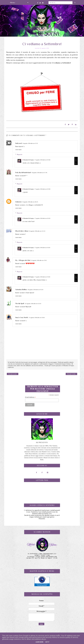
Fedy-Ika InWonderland (23, 172)
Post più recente (13, 373)
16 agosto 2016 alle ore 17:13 (30, 143)
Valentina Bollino (21, 289)
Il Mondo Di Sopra (28, 159)
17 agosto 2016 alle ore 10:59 (42, 218)
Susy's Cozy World (22, 317)
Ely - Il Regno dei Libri (23, 260)
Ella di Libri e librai (22, 230)
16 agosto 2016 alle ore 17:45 (39, 172)
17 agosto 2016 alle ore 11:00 (42, 247)
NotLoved (18, 143)
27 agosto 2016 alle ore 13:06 (37, 317)
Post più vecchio (71, 373)
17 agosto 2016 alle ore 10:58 (42, 159)
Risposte (20, 154)
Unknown (18, 201)
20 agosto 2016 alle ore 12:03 (33, 303)
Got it (47, 642)
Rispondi (19, 149)
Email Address (30, 397)
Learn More (39, 642)
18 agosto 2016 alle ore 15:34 (35, 289)
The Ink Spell (20, 303)
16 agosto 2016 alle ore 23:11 (39, 260)
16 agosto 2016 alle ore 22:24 (37, 230)
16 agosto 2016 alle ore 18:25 (30, 201)
